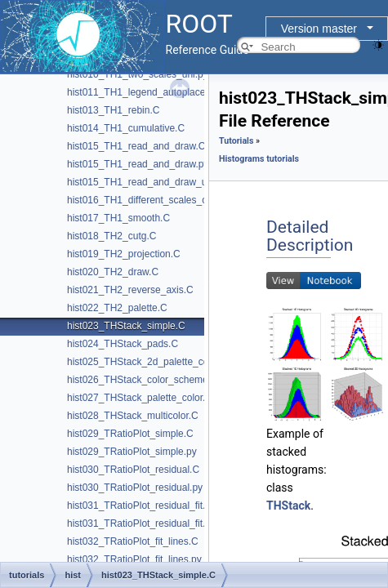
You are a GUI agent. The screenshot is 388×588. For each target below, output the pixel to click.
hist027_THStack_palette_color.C (140, 398)
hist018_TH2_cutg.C (111, 236)
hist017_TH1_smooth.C (118, 218)
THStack (288, 506)
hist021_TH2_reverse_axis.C (130, 290)
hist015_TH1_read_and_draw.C (136, 146)
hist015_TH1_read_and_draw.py (138, 164)
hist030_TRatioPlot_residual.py (135, 488)
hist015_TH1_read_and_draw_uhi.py (147, 182)
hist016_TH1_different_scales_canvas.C (155, 200)
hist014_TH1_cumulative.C (126, 128)
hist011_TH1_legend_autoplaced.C (144, 92)
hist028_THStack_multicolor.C (133, 416)
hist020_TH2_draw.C (113, 272)
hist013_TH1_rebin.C (113, 110)
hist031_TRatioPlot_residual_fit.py (141, 523)
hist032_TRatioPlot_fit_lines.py (134, 559)
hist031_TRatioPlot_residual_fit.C (140, 506)
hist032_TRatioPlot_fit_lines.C (133, 541)
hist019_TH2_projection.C (124, 254)
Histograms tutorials (259, 159)
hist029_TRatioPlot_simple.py (132, 452)
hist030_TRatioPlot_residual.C (133, 470)
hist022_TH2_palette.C (117, 308)
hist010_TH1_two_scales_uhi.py (138, 74)
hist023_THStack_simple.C (126, 326)
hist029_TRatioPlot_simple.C (130, 434)
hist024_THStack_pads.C (123, 344)
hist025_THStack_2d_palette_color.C (148, 362)
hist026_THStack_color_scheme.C (143, 380)
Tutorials (236, 141)
